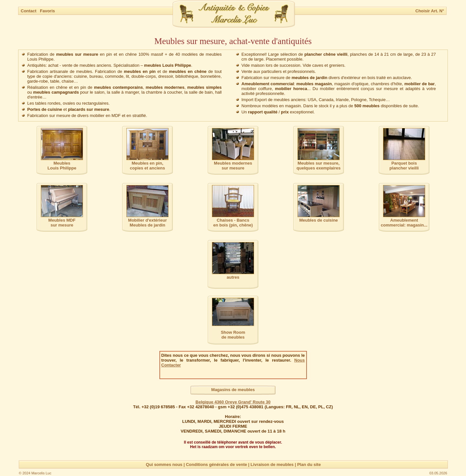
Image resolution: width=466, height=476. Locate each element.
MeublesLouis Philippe (62, 166)
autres (233, 277)
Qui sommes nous (164, 464)
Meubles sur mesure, (319, 166)
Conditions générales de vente (217, 464)
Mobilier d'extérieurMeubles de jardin (147, 223)
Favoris (47, 11)
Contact (29, 11)
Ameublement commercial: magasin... (404, 223)
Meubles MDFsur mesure (62, 223)
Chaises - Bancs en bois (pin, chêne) (233, 223)
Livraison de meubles (272, 464)
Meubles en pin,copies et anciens (147, 166)
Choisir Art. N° (430, 11)
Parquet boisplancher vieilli (404, 166)
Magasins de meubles (233, 390)
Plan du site (309, 464)
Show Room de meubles (233, 335)
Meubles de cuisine (318, 220)
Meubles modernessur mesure (233, 166)
